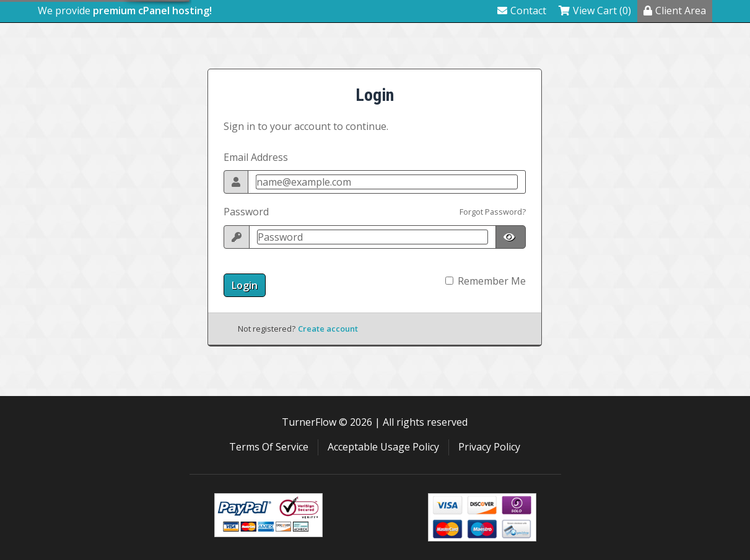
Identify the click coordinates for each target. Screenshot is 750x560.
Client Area (675, 11)
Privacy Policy (489, 447)
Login (245, 285)
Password (246, 212)
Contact (522, 11)
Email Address (256, 157)
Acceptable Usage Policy (383, 447)
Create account (328, 329)
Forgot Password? (493, 212)
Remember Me (492, 281)
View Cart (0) (595, 11)
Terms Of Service (269, 447)
